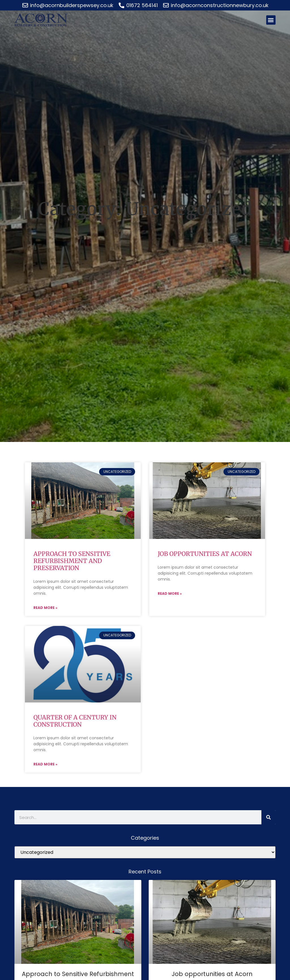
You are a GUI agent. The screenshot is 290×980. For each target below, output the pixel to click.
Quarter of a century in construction (75, 721)
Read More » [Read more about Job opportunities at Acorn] (170, 594)
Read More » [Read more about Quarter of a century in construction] (45, 765)
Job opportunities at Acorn (205, 554)
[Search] (268, 818)
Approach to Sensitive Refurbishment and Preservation (72, 561)
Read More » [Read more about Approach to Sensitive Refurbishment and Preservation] (45, 608)
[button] (271, 20)
